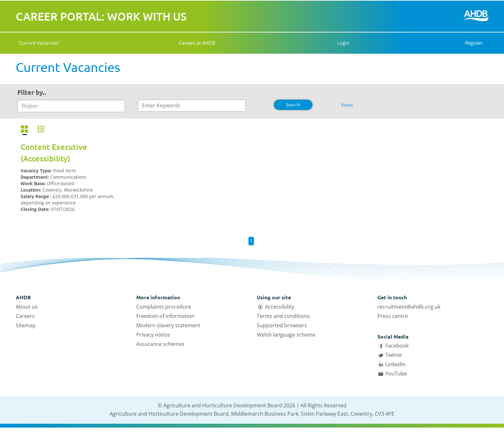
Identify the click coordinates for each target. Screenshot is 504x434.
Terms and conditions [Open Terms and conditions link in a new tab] (283, 316)
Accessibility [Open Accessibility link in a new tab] (279, 307)
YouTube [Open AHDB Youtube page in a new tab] (396, 374)
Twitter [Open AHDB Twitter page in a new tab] (394, 355)
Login (341, 43)
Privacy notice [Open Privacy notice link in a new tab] (153, 335)
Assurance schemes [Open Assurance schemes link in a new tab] (160, 344)
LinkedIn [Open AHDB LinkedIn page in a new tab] (396, 364)
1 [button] (251, 241)
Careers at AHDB (196, 43)
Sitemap (26, 325)
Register (474, 43)
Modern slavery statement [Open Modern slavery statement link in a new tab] (168, 325)
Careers (25, 316)
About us (27, 307)
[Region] (34, 106)
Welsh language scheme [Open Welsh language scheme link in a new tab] (286, 335)
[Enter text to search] (192, 106)
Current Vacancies (39, 43)
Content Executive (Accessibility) (54, 153)
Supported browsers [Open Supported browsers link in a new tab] (282, 325)
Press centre (393, 316)
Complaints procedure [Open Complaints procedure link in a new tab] (164, 307)
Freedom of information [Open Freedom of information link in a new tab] (165, 316)
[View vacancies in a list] (41, 129)
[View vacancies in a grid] (24, 129)
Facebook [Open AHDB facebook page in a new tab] (397, 346)
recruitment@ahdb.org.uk (409, 307)
